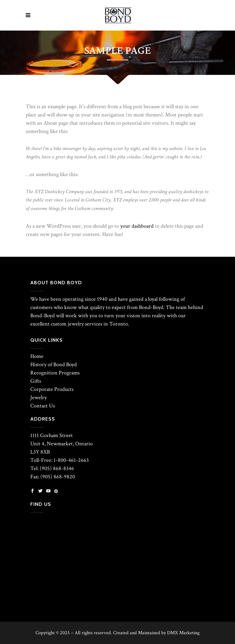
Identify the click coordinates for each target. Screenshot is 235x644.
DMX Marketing (183, 633)
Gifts (36, 381)
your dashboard (137, 226)
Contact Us (43, 406)
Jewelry (39, 397)
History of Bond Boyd (54, 364)
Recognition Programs (55, 373)
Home (37, 356)
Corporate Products (52, 389)
